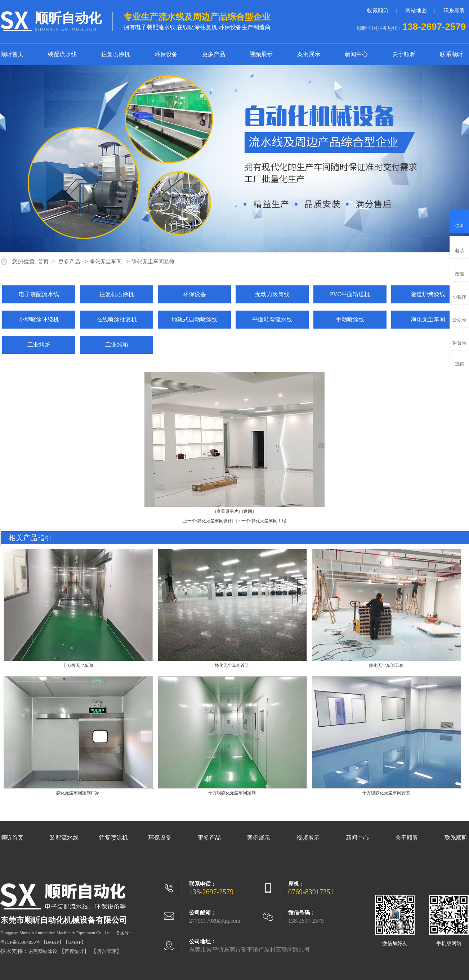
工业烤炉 (39, 345)
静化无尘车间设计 (232, 665)
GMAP (75, 942)
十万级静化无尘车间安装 (386, 793)
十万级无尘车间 (78, 665)
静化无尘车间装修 (153, 262)
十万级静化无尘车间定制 (232, 793)
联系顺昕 (454, 10)
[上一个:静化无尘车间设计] (207, 521)
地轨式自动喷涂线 (195, 319)
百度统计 (74, 951)
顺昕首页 (12, 54)
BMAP (52, 942)
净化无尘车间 (106, 262)
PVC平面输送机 (350, 294)
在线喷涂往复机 (117, 319)
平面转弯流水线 (272, 319)
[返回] (248, 511)
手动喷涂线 (350, 319)
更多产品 (214, 54)
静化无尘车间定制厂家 (78, 793)
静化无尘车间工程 (386, 665)
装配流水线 (62, 54)
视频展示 (261, 54)
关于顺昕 (404, 54)
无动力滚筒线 (272, 294)
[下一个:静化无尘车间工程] (262, 521)
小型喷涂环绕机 (39, 319)
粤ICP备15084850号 (20, 942)
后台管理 (107, 951)
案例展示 (309, 54)
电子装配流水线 (39, 294)
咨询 (459, 220)
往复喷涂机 (116, 54)
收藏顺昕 (378, 10)
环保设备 (166, 54)
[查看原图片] (228, 511)
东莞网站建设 (43, 951)
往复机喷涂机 (117, 294)
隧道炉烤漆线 (428, 294)
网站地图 (416, 10)
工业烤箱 (117, 345)
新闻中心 (356, 54)
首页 (43, 262)
